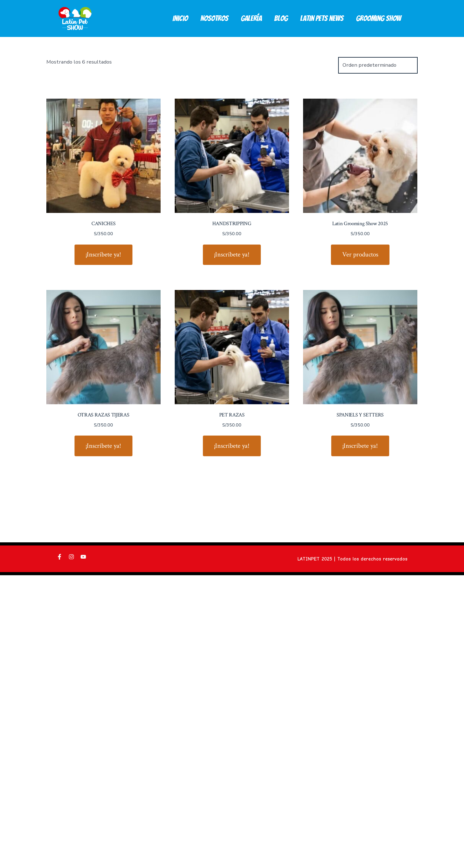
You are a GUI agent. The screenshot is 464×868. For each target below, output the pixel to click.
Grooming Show (379, 18)
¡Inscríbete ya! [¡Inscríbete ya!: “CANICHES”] (103, 254)
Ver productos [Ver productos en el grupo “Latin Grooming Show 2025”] (360, 254)
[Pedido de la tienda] (378, 65)
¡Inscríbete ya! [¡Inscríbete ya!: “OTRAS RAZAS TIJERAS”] (103, 446)
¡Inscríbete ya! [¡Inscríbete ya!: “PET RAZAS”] (232, 446)
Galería (251, 18)
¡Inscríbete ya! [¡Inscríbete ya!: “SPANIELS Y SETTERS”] (360, 446)
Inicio (180, 18)
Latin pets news (322, 18)
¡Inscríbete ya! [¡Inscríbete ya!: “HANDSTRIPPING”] (232, 254)
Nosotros (214, 18)
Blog (281, 18)
